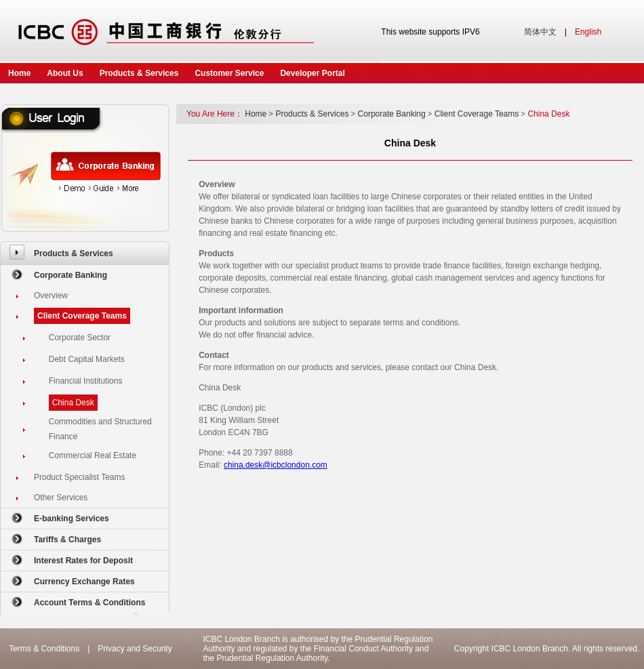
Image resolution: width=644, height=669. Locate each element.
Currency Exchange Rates (84, 582)
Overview (51, 296)
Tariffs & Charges (67, 540)
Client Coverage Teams (82, 316)
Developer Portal (312, 73)
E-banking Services (72, 519)
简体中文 (540, 32)
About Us (65, 73)
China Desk (73, 403)
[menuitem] (85, 253)
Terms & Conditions (44, 649)
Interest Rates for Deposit (83, 561)
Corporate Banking (71, 275)
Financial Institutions (86, 381)
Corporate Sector (80, 338)
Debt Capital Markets (87, 359)
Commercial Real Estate (93, 455)
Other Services (61, 498)
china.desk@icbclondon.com (276, 465)
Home (19, 73)
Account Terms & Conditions (89, 603)
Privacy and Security (135, 649)
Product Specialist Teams (80, 477)
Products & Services (139, 73)
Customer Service (229, 73)
